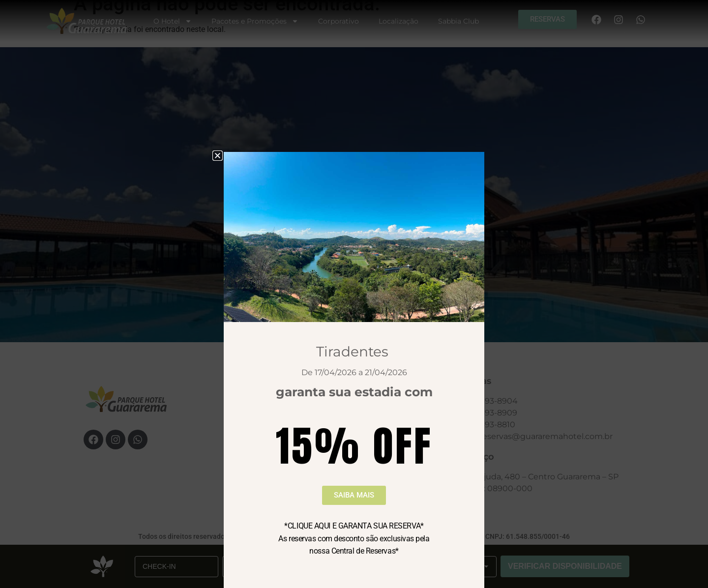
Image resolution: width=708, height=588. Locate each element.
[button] (218, 156)
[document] (354, 294)
